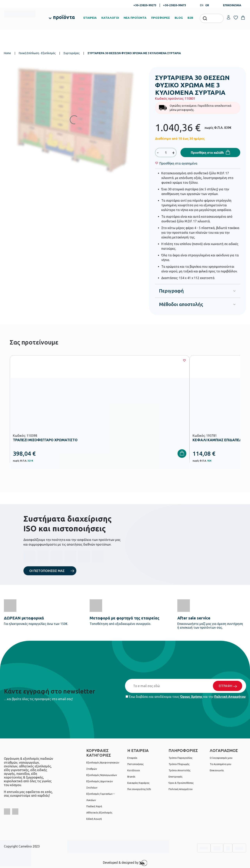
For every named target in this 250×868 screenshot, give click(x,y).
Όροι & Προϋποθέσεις (181, 783)
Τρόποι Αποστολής (179, 770)
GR (207, 5)
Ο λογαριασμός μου (221, 758)
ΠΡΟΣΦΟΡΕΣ (161, 18)
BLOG (179, 18)
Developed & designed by (125, 863)
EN (202, 5)
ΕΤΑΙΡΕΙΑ (90, 18)
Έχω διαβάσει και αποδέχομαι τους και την (186, 697)
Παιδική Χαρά (94, 806)
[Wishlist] (178, 163)
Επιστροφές (175, 777)
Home (7, 53)
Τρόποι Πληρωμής (179, 764)
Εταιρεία (132, 758)
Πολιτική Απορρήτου (230, 697)
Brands (131, 777)
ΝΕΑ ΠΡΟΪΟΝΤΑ (135, 18)
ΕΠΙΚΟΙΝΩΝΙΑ (232, 5)
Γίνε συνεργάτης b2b (139, 789)
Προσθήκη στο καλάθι (207, 153)
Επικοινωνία (217, 770)
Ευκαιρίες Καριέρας (138, 783)
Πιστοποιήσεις (135, 764)
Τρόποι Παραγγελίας (180, 758)
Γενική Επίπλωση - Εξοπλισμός (37, 53)
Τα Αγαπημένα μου (221, 764)
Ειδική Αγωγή (94, 819)
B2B (190, 18)
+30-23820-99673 (175, 5)
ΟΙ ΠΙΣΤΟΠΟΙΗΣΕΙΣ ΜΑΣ (47, 571)
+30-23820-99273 (145, 5)
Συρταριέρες (72, 53)
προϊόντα (64, 17)
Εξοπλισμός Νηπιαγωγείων (102, 775)
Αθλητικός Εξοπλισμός (99, 813)
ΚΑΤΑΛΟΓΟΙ (110, 18)
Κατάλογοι (134, 770)
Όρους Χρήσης (191, 697)
